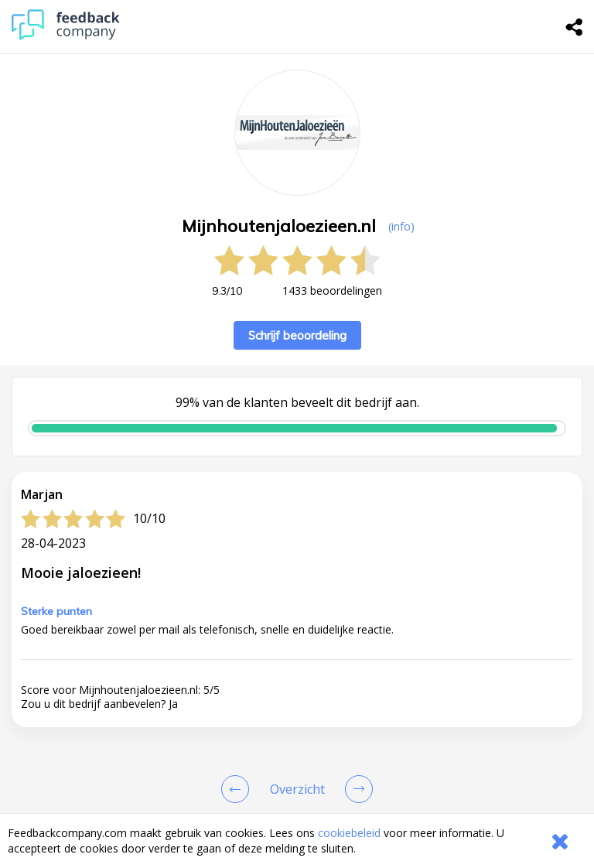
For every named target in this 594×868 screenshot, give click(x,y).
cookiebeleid (349, 833)
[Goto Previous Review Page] (238, 789)
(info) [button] (401, 226)
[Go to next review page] (356, 789)
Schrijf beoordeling (297, 335)
